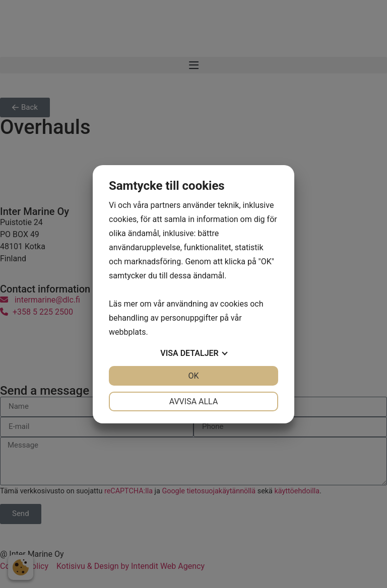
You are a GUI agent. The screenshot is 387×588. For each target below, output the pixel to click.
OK (193, 376)
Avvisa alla (194, 401)
